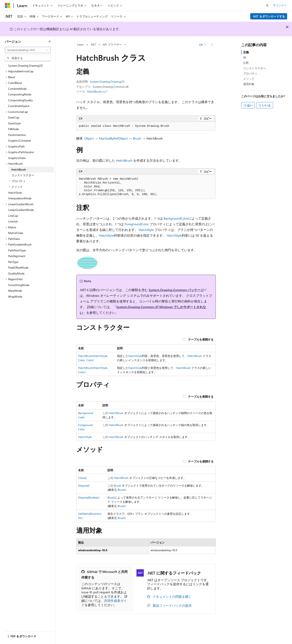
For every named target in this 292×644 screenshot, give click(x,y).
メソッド (249, 79)
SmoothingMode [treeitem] (19, 285)
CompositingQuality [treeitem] (20, 100)
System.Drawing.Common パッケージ (176, 290)
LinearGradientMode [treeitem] (21, 210)
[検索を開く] (267, 5)
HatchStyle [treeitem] (15, 193)
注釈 (246, 63)
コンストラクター (254, 68)
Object (89, 138)
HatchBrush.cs (96, 91)
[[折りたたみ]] (50, 42)
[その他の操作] (212, 45)
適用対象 (249, 84)
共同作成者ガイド (104, 603)
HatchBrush (124, 160)
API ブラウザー (112, 44)
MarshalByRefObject (113, 138)
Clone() (82, 478)
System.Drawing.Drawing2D (107, 82)
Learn (81, 44)
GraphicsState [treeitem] (17, 158)
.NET (93, 44)
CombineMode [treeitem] (17, 89)
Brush (137, 138)
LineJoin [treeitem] (13, 221)
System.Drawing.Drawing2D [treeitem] (25, 66)
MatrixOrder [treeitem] (16, 233)
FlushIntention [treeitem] (17, 135)
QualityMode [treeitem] (16, 273)
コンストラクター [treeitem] (23, 175)
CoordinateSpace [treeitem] (19, 106)
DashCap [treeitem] (14, 117)
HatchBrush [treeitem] (19, 169)
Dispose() (84, 485)
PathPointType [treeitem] (17, 250)
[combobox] (28, 50)
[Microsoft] (8, 5)
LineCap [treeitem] (13, 216)
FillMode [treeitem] (13, 129)
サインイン (280, 5)
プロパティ (250, 73)
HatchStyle (146, 230)
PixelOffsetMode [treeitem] (18, 268)
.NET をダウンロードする (269, 16)
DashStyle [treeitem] (14, 123)
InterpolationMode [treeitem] (20, 198)
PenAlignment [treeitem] (17, 256)
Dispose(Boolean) (89, 497)
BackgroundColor (176, 218)
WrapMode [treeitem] (15, 296)
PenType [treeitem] (13, 262)
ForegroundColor (137, 224)
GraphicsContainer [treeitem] (20, 140)
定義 (246, 52)
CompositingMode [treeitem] (20, 94)
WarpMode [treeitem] (15, 291)
